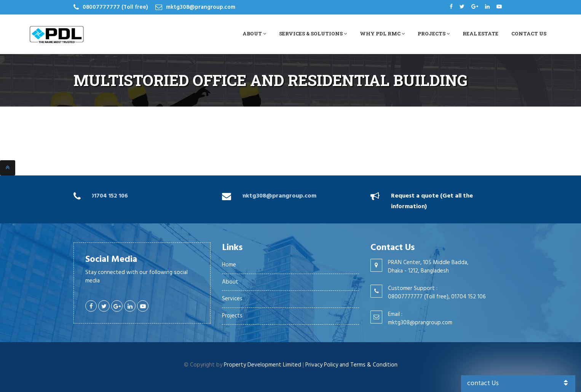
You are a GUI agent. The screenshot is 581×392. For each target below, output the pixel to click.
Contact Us (529, 33)
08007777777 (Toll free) (115, 7)
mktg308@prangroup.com (201, 7)
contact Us (518, 383)
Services (232, 299)
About (254, 33)
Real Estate (480, 33)
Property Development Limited (263, 365)
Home (229, 265)
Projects (434, 33)
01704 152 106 (108, 196)
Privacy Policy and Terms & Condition (351, 365)
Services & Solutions (313, 33)
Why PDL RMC (382, 33)
